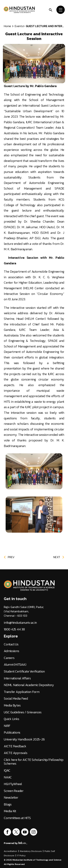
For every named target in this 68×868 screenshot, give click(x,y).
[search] (51, 10)
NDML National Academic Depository (29, 685)
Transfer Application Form (22, 692)
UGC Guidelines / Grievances (23, 712)
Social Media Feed (16, 699)
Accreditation (10, 851)
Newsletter (11, 798)
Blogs (8, 804)
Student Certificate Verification (24, 671)
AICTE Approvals (16, 753)
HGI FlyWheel (13, 784)
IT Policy (21, 856)
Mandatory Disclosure (31, 851)
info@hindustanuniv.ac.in (20, 623)
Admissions (12, 651)
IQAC (7, 770)
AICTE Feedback (15, 746)
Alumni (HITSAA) (15, 665)
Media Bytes (12, 705)
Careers (9, 658)
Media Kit (10, 811)
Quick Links (11, 719)
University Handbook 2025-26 (24, 739)
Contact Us (11, 644)
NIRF (7, 726)
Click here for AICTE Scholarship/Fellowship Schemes (34, 762)
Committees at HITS (17, 818)
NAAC (8, 777)
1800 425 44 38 (14, 629)
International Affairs (17, 678)
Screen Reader (14, 791)
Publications (12, 732)
